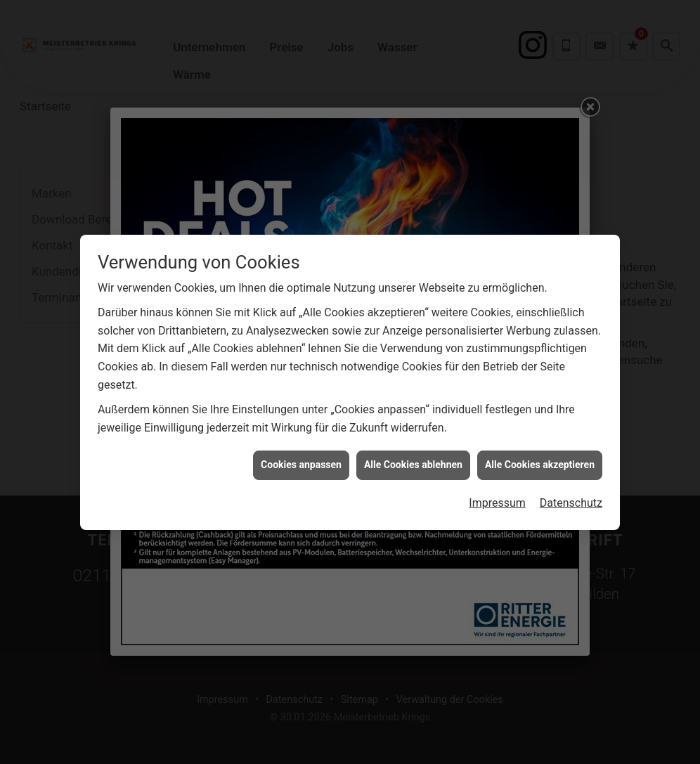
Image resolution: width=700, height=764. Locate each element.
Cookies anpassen (301, 460)
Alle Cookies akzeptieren (540, 460)
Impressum (497, 498)
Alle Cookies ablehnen (413, 460)
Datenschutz (571, 498)
